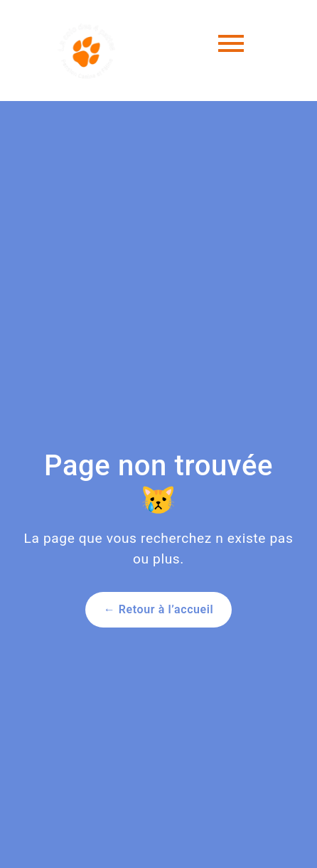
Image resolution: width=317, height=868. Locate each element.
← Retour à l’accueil (159, 609)
